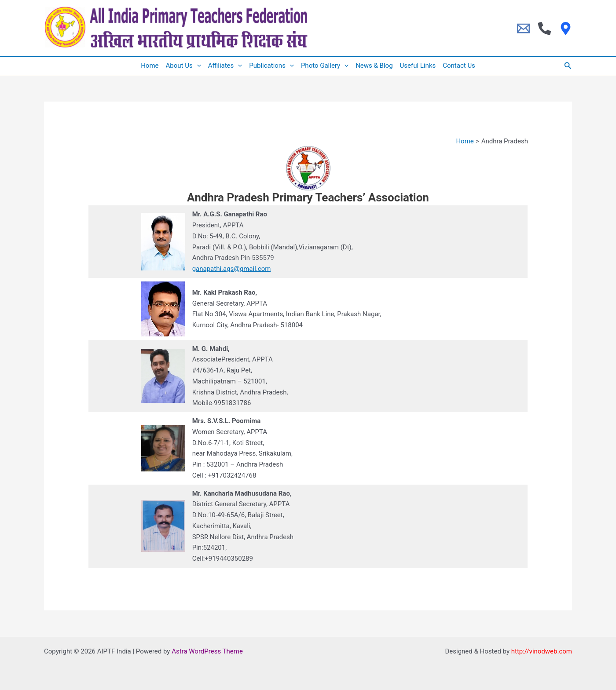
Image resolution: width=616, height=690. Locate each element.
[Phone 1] (544, 28)
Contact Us (459, 66)
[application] (197, 66)
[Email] (523, 28)
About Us (183, 66)
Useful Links (418, 66)
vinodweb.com (551, 651)
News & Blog (374, 66)
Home (150, 66)
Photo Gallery (325, 66)
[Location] (566, 28)
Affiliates (225, 66)
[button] (568, 66)
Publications (271, 66)
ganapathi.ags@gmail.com (232, 269)
